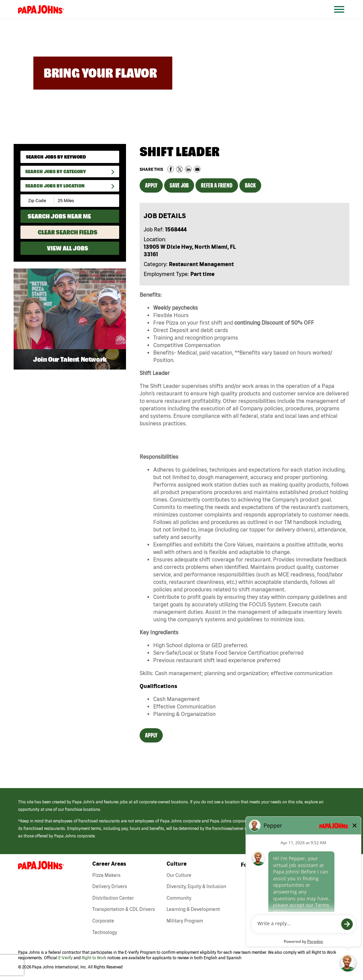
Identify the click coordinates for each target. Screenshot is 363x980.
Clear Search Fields (68, 232)
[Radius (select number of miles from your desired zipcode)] (78, 201)
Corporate (103, 921)
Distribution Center (113, 898)
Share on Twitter (179, 169)
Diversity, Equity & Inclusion (196, 886)
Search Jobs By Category (56, 171)
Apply (151, 185)
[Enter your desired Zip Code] (38, 201)
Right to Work (94, 958)
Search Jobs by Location (55, 186)
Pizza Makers (106, 875)
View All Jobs (68, 248)
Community (179, 898)
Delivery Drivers (110, 886)
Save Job (179, 185)
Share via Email (197, 169)
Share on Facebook (171, 169)
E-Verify (65, 958)
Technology (105, 932)
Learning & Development (193, 909)
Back (250, 185)
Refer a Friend (217, 185)
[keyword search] (70, 157)
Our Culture (179, 875)
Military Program (185, 921)
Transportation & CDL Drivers (124, 909)
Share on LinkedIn (188, 169)
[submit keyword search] (112, 157)
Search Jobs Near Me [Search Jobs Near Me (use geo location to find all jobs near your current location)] (59, 216)
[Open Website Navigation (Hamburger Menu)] (343, 18)
